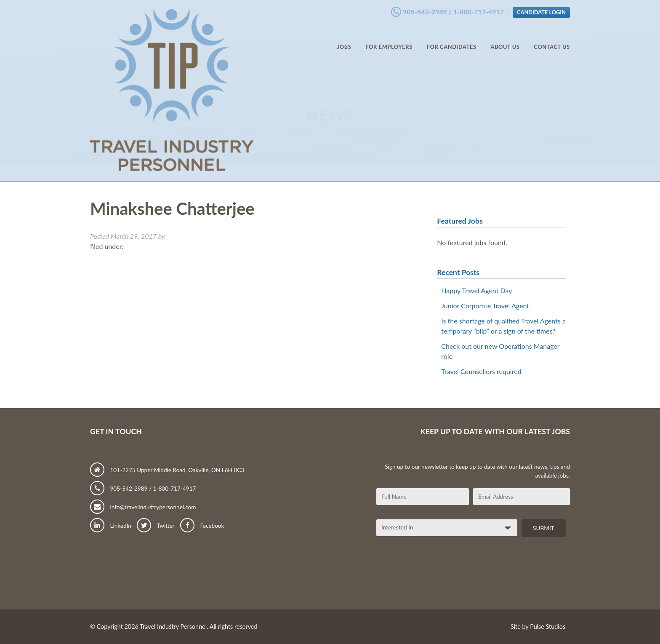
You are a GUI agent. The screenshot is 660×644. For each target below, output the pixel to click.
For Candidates (452, 38)
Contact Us (552, 38)
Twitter (156, 526)
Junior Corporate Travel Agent (485, 306)
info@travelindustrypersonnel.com (143, 507)
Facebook (202, 526)
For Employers (389, 38)
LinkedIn (111, 526)
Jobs (344, 38)
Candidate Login (541, 10)
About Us (505, 38)
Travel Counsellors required (481, 371)
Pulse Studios (548, 627)
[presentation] (440, 576)
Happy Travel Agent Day (476, 290)
